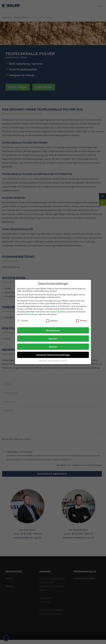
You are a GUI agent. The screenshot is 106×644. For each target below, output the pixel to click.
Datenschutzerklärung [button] (54, 359)
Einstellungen (33, 313)
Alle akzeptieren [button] (53, 329)
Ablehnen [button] (53, 345)
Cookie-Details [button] (43, 359)
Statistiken (52, 319)
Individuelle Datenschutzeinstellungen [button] (53, 353)
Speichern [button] (53, 337)
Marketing (82, 319)
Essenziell (23, 319)
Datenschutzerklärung (58, 310)
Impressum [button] (64, 359)
